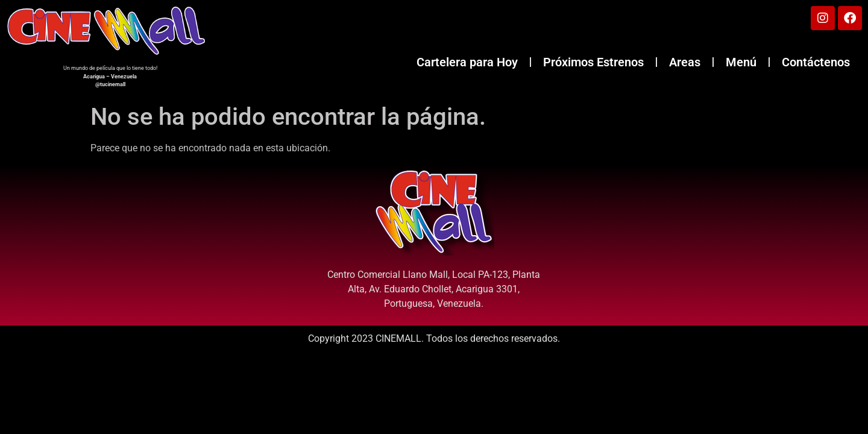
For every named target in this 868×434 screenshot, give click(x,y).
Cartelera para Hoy (467, 62)
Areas (685, 62)
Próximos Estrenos (593, 62)
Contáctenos (816, 62)
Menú (741, 62)
